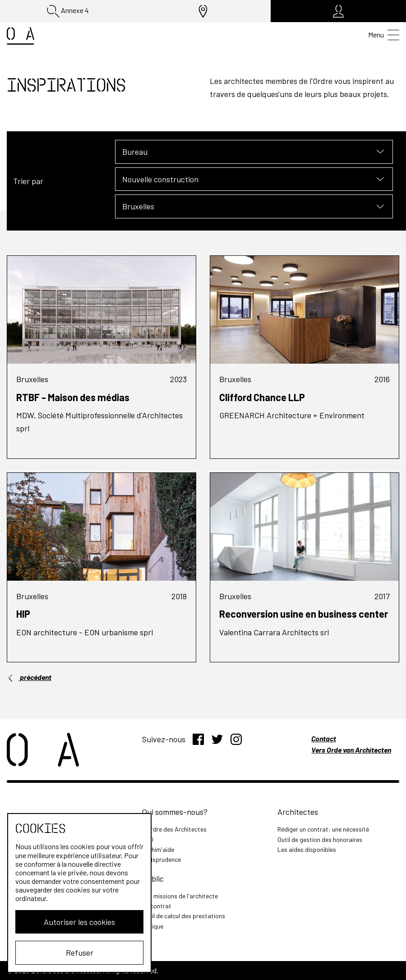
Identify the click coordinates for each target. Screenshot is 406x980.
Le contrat (157, 906)
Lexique (153, 926)
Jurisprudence (161, 859)
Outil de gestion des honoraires (320, 839)
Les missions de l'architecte (180, 896)
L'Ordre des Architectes (174, 829)
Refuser (80, 952)
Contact (324, 738)
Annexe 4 (68, 11)
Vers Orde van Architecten (351, 750)
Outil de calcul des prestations (184, 916)
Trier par (28, 181)
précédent (29, 677)
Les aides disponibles (307, 849)
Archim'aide (158, 849)
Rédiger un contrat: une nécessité (323, 829)
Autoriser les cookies (79, 922)
